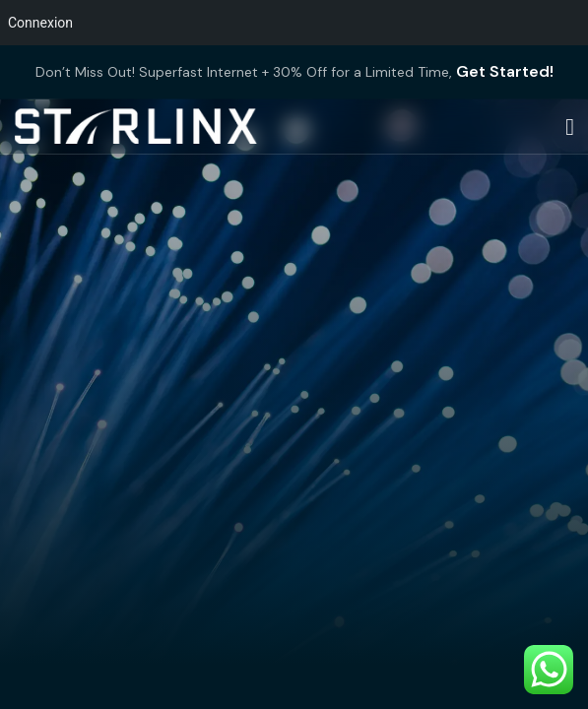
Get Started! (505, 71)
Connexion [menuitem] (40, 23)
